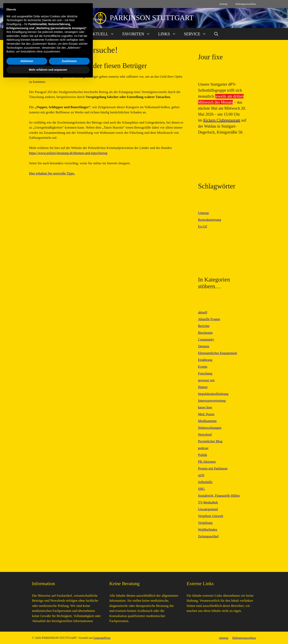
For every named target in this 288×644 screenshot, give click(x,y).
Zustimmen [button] (69, 624)
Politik (202, 455)
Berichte (204, 326)
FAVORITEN (138, 34)
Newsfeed (205, 434)
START (76, 34)
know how (205, 407)
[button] (216, 34)
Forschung (205, 373)
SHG (201, 489)
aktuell (203, 312)
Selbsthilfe (205, 482)
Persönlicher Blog (210, 441)
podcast (203, 448)
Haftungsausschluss (246, 4)
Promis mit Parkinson (213, 468)
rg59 (201, 475)
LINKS (169, 34)
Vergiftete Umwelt (211, 516)
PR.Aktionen (207, 462)
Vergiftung (205, 523)
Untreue (203, 213)
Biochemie (205, 333)
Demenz (204, 346)
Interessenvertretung (212, 401)
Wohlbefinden (208, 530)
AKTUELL (104, 34)
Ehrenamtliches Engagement (217, 353)
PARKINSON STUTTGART (152, 18)
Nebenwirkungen (210, 428)
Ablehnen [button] (27, 624)
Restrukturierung (209, 220)
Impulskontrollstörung (213, 394)
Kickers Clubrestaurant (222, 120)
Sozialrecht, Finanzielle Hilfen (219, 496)
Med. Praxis (206, 414)
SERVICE (197, 34)
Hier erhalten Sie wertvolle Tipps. (52, 173)
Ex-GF (203, 226)
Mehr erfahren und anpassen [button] (48, 633)
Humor (203, 387)
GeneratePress (102, 638)
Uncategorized (208, 509)
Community (206, 339)
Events (203, 367)
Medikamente (207, 421)
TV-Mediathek (208, 502)
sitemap (223, 4)
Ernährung (205, 360)
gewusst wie (206, 380)
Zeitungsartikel (208, 536)
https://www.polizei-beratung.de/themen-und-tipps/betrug (68, 153)
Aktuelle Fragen (209, 319)
